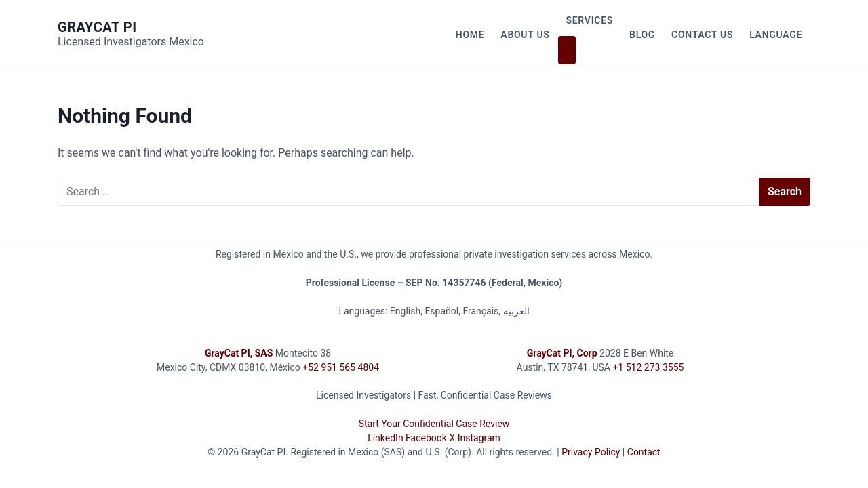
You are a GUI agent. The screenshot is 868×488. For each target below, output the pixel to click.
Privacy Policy (591, 452)
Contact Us (702, 35)
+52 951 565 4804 (341, 367)
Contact (644, 452)
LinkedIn (386, 438)
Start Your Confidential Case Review (434, 424)
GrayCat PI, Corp (562, 353)
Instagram (479, 438)
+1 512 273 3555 (648, 367)
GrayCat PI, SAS (239, 353)
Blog (642, 35)
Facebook (426, 438)
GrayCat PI (97, 27)
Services (590, 20)
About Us (525, 35)
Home (470, 35)
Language (776, 35)
